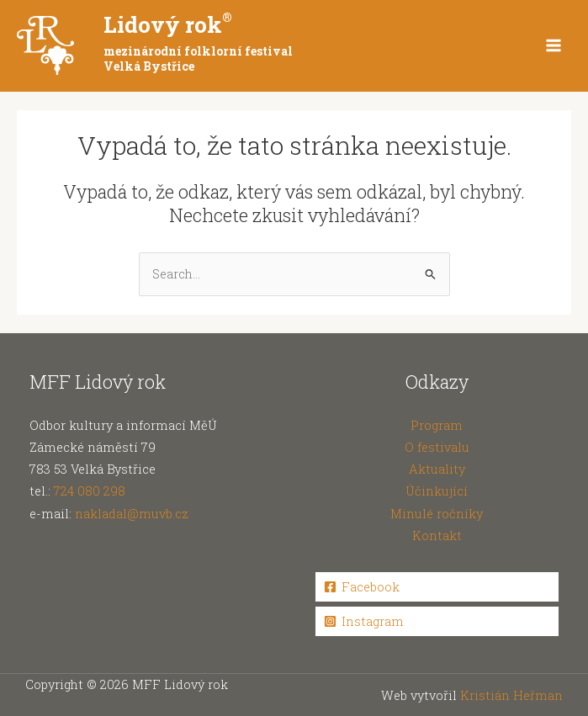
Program (437, 425)
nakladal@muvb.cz (132, 514)
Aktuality (437, 469)
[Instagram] (437, 621)
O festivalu (437, 447)
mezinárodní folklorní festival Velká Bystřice (198, 58)
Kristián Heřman (511, 695)
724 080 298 (90, 491)
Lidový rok (168, 24)
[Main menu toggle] (554, 45)
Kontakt (437, 536)
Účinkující (437, 491)
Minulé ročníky (437, 514)
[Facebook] (437, 587)
